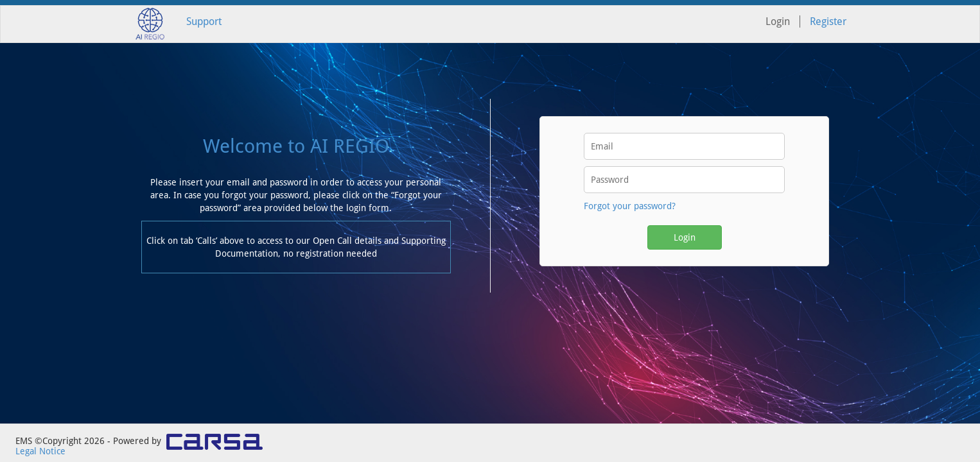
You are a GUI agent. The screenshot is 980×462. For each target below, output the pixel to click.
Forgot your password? (630, 206)
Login (685, 237)
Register (828, 21)
